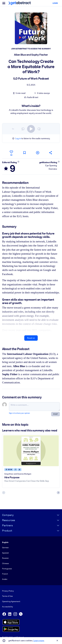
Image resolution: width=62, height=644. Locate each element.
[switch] (31, 129)
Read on (31, 338)
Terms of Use (7, 596)
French (5, 574)
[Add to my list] (38, 153)
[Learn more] (18, 162)
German (5, 548)
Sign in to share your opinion (19, 413)
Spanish (5, 553)
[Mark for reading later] (24, 153)
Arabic (5, 579)
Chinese (5, 563)
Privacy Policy (8, 591)
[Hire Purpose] (31, 451)
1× (13, 129)
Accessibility (7, 607)
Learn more (39, 641)
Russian (5, 558)
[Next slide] (58, 493)
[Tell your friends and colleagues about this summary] (51, 153)
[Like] (11, 153)
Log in (18, 138)
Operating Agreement (11, 601)
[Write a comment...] (34, 407)
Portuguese (7, 569)
